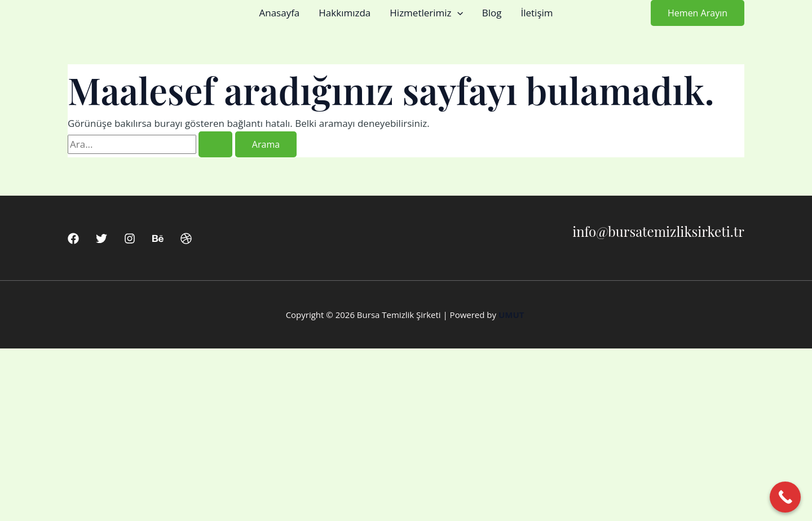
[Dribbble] (186, 239)
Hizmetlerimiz (426, 13)
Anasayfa (279, 13)
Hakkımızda (345, 13)
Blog (492, 13)
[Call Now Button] (785, 497)
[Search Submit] (215, 144)
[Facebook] (73, 239)
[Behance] (158, 239)
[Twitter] (101, 239)
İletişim (537, 13)
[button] (457, 13)
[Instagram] (130, 239)
